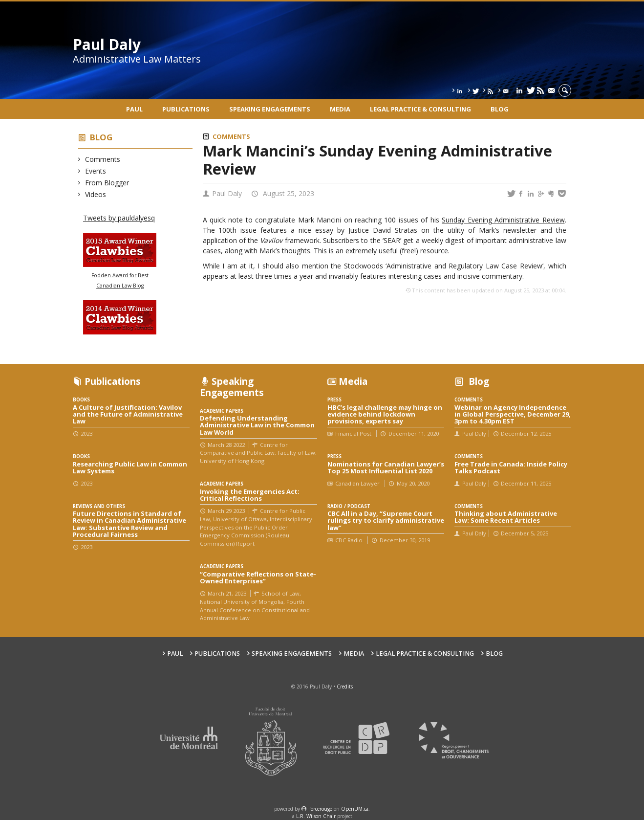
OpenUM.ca (355, 809)
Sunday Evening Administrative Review (503, 220)
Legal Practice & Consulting (420, 109)
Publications (186, 109)
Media (340, 109)
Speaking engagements (270, 109)
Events (96, 171)
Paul (134, 109)
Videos (96, 194)
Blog (500, 109)
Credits (345, 687)
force (321, 809)
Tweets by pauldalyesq (119, 218)
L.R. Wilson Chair (316, 816)
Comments (103, 159)
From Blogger (107, 183)
